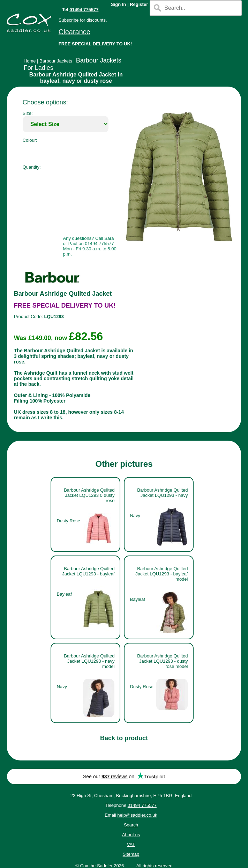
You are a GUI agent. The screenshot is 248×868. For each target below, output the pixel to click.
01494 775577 (84, 10)
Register (139, 4)
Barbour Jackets (56, 61)
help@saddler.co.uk (137, 815)
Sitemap (131, 854)
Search (131, 825)
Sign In (118, 4)
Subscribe (69, 20)
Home (30, 61)
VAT (131, 844)
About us (131, 835)
